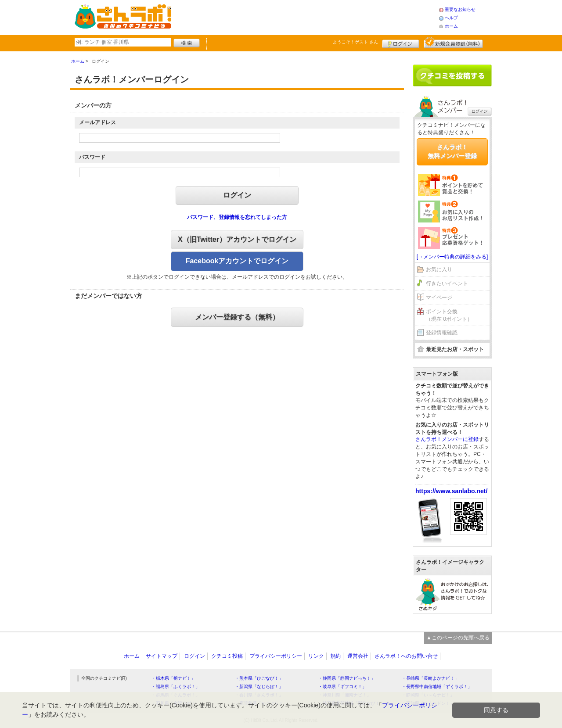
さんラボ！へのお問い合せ (406, 656)
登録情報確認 (442, 333)
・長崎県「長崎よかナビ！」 (430, 678)
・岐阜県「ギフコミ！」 (342, 687)
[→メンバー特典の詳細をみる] (452, 257)
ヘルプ (451, 18)
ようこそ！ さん (355, 42)
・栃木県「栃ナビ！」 (173, 678)
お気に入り (439, 269)
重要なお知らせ (460, 9)
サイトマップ (162, 656)
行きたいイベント (447, 283)
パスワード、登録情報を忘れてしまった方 (237, 217)
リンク (316, 656)
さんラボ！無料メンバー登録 (452, 151)
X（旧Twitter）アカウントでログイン (237, 239)
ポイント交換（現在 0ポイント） (449, 315)
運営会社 (358, 656)
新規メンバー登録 (453, 43)
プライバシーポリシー (276, 656)
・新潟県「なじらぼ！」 (259, 687)
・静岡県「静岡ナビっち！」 (347, 678)
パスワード (92, 157)
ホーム (451, 26)
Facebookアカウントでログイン (237, 261)
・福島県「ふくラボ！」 (176, 687)
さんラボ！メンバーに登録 (447, 439)
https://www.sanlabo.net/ (451, 491)
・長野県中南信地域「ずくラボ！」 (437, 687)
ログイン (401, 43)
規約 (335, 656)
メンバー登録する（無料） (237, 317)
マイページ (439, 298)
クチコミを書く (452, 75)
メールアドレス (97, 122)
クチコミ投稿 (227, 656)
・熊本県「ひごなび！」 (259, 678)
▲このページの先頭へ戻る (458, 638)
